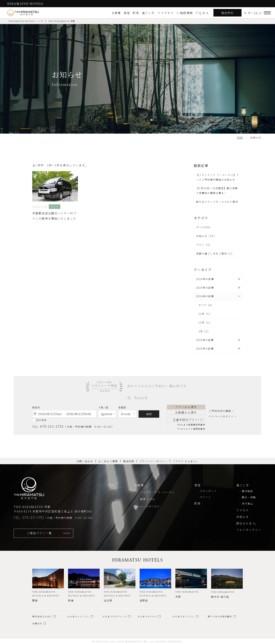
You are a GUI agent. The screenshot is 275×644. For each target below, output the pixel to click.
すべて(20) (203, 227)
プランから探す (186, 407)
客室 (127, 13)
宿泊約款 (129, 461)
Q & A (202, 13)
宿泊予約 (227, 13)
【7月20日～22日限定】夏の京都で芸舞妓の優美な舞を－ (217, 190)
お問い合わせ (85, 461)
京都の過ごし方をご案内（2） (215, 254)
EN (256, 13)
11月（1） (205, 323)
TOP (111, 485)
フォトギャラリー (249, 530)
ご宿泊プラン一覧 (39, 533)
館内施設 (247, 491)
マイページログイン (221, 416)
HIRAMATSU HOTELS (25, 4)
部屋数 (122, 408)
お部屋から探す (186, 412)
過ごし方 (148, 13)
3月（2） (204, 331)
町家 (136, 13)
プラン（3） (204, 245)
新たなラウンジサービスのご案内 (217, 202)
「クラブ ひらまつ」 (185, 461)
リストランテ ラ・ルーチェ (157, 492)
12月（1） (205, 314)
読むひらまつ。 (247, 523)
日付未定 (41, 420)
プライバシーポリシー (153, 461)
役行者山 (247, 504)
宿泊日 (36, 407)
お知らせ (243, 517)
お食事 (116, 13)
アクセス (165, 13)
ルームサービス (150, 506)
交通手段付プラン (186, 420)
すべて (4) (205, 305)
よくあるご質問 (108, 461)
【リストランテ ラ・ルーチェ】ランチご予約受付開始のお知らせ (218, 177)
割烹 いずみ (148, 499)
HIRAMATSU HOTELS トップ (26, 21)
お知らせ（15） (206, 236)
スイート (206, 497)
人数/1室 (103, 408)
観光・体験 (249, 497)
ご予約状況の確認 (220, 411)
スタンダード (208, 491)
